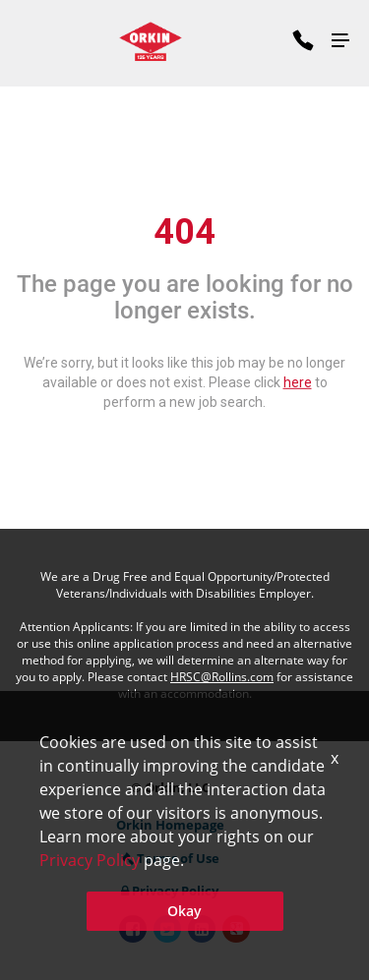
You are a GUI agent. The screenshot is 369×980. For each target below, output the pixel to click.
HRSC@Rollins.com (222, 677)
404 (184, 231)
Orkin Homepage (170, 825)
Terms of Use (170, 858)
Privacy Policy (170, 891)
